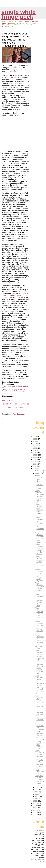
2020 (35, 450)
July (37, 787)
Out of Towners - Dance (39, 678)
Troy (15, 66)
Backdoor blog (38, 647)
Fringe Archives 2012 (8, 391)
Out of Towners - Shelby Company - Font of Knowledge (39, 687)
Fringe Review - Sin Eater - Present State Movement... (39, 614)
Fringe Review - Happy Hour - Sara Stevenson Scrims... (39, 482)
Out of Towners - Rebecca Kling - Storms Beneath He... (39, 668)
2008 (35, 806)
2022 (35, 446)
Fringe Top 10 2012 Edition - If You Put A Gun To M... (39, 780)
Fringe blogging (21, 391)
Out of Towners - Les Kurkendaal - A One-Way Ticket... (39, 729)
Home (16, 404)
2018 (35, 455)
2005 (35, 810)
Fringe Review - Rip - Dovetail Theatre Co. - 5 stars (39, 600)
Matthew (41, 831)
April (37, 794)
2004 (35, 812)
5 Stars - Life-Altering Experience (17, 389)
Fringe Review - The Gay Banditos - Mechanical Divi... (39, 655)
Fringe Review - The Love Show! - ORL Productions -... (39, 562)
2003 (35, 815)
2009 (35, 803)
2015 (35, 462)
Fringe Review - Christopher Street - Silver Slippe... (39, 538)
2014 (35, 464)
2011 (35, 799)
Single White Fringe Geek (19, 14)
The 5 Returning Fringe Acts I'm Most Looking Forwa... (39, 743)
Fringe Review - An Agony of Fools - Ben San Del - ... (39, 549)
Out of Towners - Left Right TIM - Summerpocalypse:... (39, 716)
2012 (35, 468)
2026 (35, 437)
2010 (35, 801)
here (11, 25)
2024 (35, 441)
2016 (35, 459)
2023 (35, 444)
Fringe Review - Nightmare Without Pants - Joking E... (39, 496)
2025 (35, 439)
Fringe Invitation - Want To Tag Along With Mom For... (39, 639)
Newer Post (6, 404)
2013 (35, 466)
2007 (35, 808)
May (37, 792)
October (38, 471)
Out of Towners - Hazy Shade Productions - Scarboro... (39, 702)
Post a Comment (8, 400)
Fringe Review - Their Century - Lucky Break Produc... (39, 510)
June (37, 790)
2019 (35, 453)
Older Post (25, 404)
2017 (35, 457)
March (38, 796)
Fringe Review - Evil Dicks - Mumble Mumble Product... (39, 588)
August (38, 473)
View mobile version (16, 408)
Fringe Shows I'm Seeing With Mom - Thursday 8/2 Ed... (39, 756)
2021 (35, 448)
